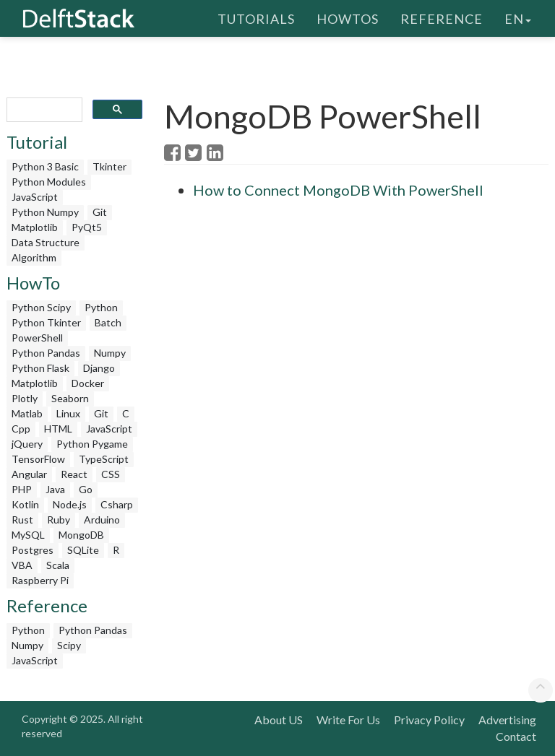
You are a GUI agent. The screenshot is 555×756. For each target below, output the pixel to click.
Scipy (69, 645)
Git (100, 212)
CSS (111, 474)
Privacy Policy (429, 720)
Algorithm (34, 257)
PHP (22, 489)
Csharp (117, 504)
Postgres (33, 550)
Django (99, 368)
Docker (88, 383)
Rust (22, 520)
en (518, 18)
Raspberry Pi (40, 580)
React (74, 474)
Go (86, 489)
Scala (58, 565)
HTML (58, 429)
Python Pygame (92, 444)
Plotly (25, 398)
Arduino (102, 520)
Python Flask (40, 368)
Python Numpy (45, 212)
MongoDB (81, 535)
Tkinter (109, 166)
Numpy (110, 353)
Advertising (507, 720)
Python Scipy (41, 307)
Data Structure (46, 242)
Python (101, 307)
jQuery (27, 444)
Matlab (27, 413)
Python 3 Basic (45, 166)
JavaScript (35, 197)
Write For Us (348, 720)
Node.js (70, 504)
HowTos (348, 18)
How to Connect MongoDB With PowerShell (338, 190)
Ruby (59, 520)
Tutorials (256, 18)
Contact (516, 736)
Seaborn (70, 398)
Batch (108, 322)
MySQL (28, 535)
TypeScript (104, 459)
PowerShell (37, 338)
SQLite (83, 550)
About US (279, 720)
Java (55, 489)
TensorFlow (38, 459)
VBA (22, 565)
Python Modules (49, 182)
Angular (29, 474)
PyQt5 (87, 227)
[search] (43, 110)
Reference (442, 18)
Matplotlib (35, 227)
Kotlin (25, 504)
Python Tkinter (46, 322)
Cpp (21, 429)
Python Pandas (46, 353)
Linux (68, 413)
